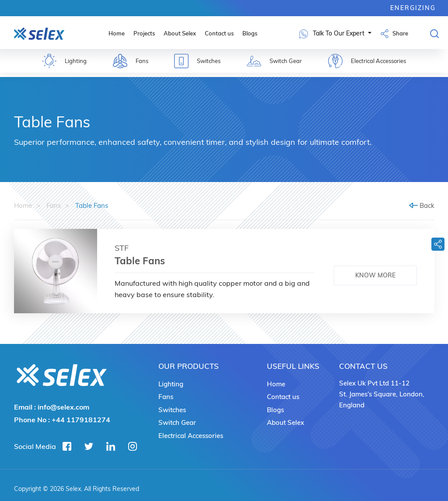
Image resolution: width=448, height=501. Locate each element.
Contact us (219, 33)
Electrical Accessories (191, 436)
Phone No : (62, 420)
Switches (172, 410)
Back (422, 205)
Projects (144, 33)
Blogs (250, 33)
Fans (54, 205)
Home (117, 33)
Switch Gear (177, 422)
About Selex (180, 33)
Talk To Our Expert (333, 34)
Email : (52, 407)
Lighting (171, 384)
